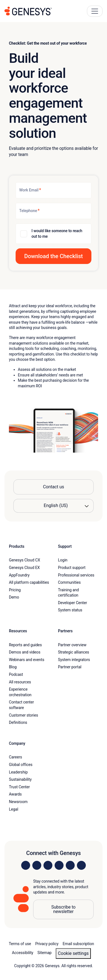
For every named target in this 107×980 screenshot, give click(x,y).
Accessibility (23, 953)
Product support (72, 568)
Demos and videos (25, 652)
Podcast (16, 674)
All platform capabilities (29, 582)
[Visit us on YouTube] (70, 865)
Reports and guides (25, 645)
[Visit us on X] (48, 865)
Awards (15, 794)
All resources (20, 682)
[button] (53, 256)
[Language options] (53, 506)
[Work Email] (53, 190)
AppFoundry (19, 575)
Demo (14, 597)
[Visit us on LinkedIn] (26, 865)
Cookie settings (73, 953)
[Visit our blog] (81, 865)
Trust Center (19, 787)
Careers (15, 757)
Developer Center (72, 603)
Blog (13, 667)
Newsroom (18, 802)
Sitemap (44, 953)
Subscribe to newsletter (63, 909)
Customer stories (24, 715)
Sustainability (20, 779)
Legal (14, 809)
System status (70, 610)
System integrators (74, 660)
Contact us (53, 487)
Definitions (18, 722)
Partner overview (72, 645)
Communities (69, 582)
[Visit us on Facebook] (59, 865)
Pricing (15, 590)
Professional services (76, 575)
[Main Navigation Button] (95, 11)
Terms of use (20, 944)
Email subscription (78, 944)
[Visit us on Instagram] (37, 865)
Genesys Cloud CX (25, 560)
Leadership (18, 772)
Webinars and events (27, 660)
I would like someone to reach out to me (57, 234)
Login (63, 560)
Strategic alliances (74, 652)
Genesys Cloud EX (24, 568)
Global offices (21, 765)
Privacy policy (47, 944)
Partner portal (70, 667)
